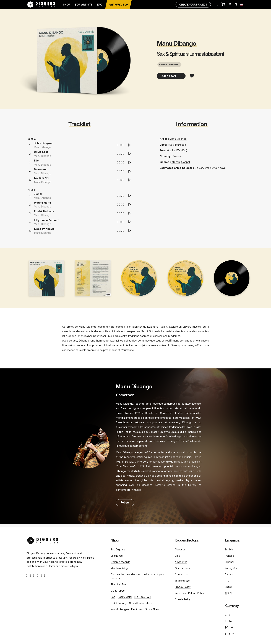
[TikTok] (45, 576)
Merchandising (119, 568)
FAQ (100, 5)
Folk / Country (119, 603)
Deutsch (230, 574)
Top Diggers (118, 550)
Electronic (137, 609)
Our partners (182, 568)
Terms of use (182, 581)
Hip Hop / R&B (143, 597)
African (176, 162)
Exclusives (117, 556)
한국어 (228, 593)
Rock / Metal (125, 597)
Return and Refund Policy (189, 593)
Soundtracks (137, 603)
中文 (227, 581)
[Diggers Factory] (43, 540)
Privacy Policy (183, 587)
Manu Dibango (176, 43)
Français (230, 556)
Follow (125, 503)
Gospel (186, 162)
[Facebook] (27, 576)
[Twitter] (30, 576)
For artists (84, 5)
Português (231, 568)
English (229, 550)
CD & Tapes (118, 591)
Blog (178, 556)
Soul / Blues (152, 609)
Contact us (181, 574)
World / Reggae (120, 609)
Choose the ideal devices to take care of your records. (137, 576)
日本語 (228, 587)
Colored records (120, 562)
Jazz (149, 603)
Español (229, 562)
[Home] (41, 5)
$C (226, 627)
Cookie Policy (183, 599)
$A (230, 621)
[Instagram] (34, 576)
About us (180, 550)
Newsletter (181, 562)
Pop (113, 597)
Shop (67, 5)
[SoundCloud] (41, 576)
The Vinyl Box (118, 5)
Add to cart (171, 76)
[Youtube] (38, 576)
